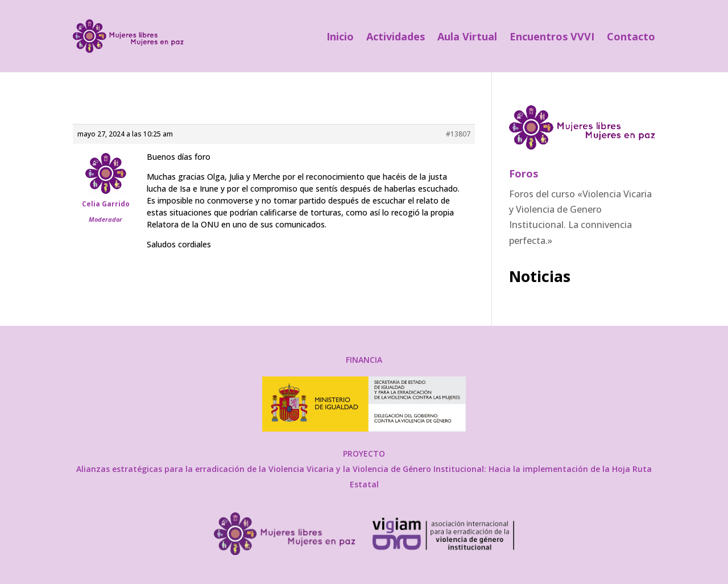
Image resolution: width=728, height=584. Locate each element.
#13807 (458, 134)
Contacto (631, 36)
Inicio (340, 36)
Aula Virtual (467, 36)
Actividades (396, 36)
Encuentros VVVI (552, 36)
